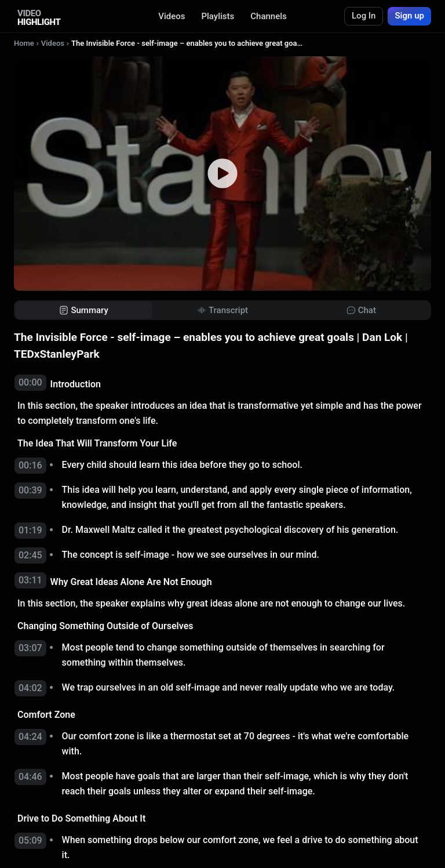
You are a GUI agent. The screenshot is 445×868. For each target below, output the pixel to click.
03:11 (30, 580)
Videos (172, 16)
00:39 (30, 490)
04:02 (30, 688)
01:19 (30, 530)
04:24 (30, 737)
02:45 (30, 555)
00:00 (30, 382)
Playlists (218, 16)
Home (24, 43)
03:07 (30, 648)
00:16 (30, 465)
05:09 (30, 840)
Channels (269, 16)
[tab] (84, 310)
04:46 (30, 777)
